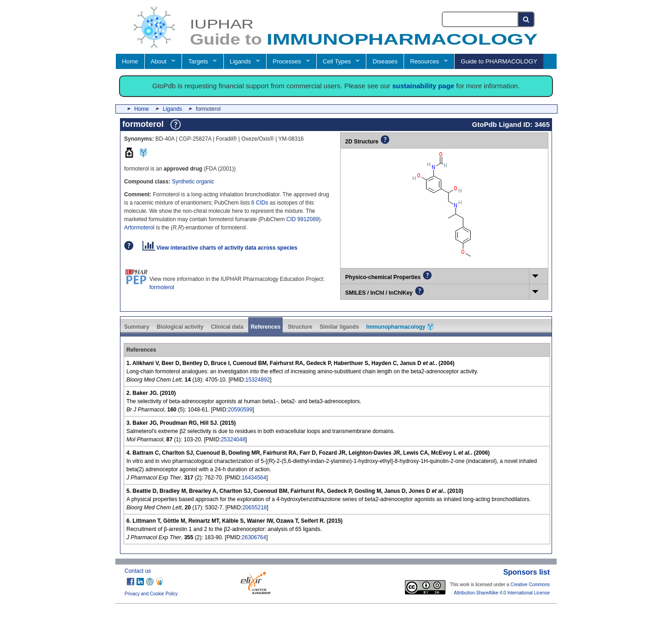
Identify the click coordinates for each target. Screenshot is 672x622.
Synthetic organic (193, 182)
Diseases (385, 61)
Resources (424, 61)
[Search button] (527, 19)
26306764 (254, 537)
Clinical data (227, 327)
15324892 (258, 380)
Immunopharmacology (400, 327)
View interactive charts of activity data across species (220, 248)
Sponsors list (527, 572)
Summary (137, 327)
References (265, 327)
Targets (198, 61)
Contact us (138, 571)
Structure (300, 327)
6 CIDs (260, 203)
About (159, 61)
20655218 (254, 508)
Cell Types (337, 61)
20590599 (240, 410)
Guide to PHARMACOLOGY (499, 61)
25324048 (233, 439)
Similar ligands (339, 327)
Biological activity (180, 327)
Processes (287, 61)
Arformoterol (139, 228)
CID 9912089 (303, 219)
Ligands (240, 61)
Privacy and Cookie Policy (151, 594)
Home (130, 61)
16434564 (254, 478)
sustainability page (423, 86)
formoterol (162, 287)
